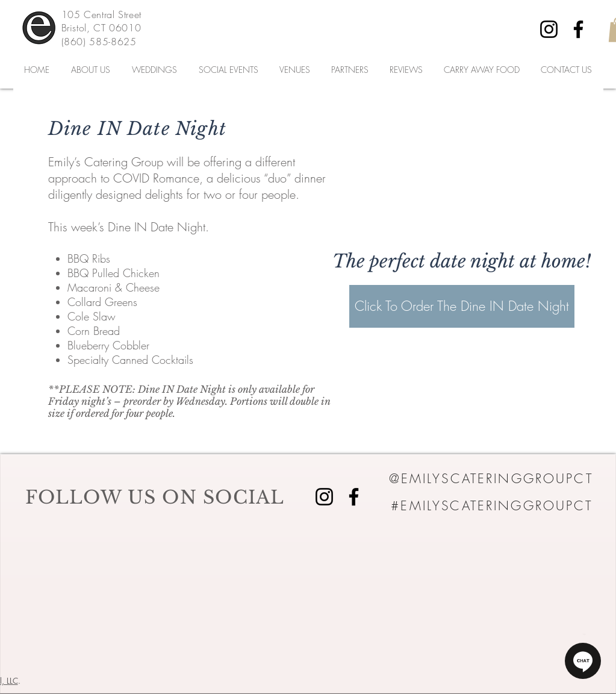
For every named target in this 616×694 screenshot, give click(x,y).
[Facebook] (578, 29)
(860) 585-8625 (99, 42)
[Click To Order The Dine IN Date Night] (462, 306)
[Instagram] (549, 29)
